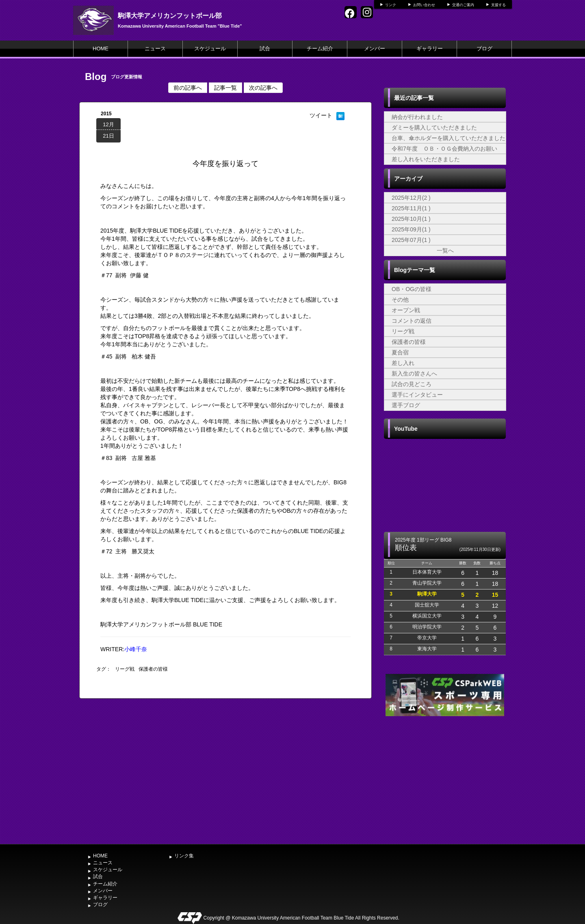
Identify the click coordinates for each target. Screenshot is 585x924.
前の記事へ (188, 88)
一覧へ (445, 250)
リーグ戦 (125, 669)
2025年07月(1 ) (411, 240)
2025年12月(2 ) (411, 198)
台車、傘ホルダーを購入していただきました (448, 138)
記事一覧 (225, 88)
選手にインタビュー (417, 395)
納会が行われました (417, 117)
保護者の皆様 (153, 669)
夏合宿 (400, 352)
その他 (400, 300)
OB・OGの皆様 (412, 289)
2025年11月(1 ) (411, 208)
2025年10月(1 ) (411, 219)
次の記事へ (263, 88)
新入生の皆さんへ (414, 373)
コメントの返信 (412, 321)
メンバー (375, 49)
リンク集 (184, 856)
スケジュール (210, 49)
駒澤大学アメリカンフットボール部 (170, 16)
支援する (498, 5)
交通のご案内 (463, 5)
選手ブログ (406, 405)
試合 (265, 49)
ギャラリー (430, 49)
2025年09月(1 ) (411, 229)
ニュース (155, 49)
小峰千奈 (136, 649)
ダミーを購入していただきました (434, 127)
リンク (391, 5)
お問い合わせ (424, 5)
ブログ (484, 49)
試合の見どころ (412, 384)
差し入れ (403, 363)
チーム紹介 (320, 49)
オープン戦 (406, 310)
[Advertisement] (445, 779)
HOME (101, 49)
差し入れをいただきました (426, 159)
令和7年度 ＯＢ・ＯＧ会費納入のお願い (444, 149)
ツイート (321, 115)
